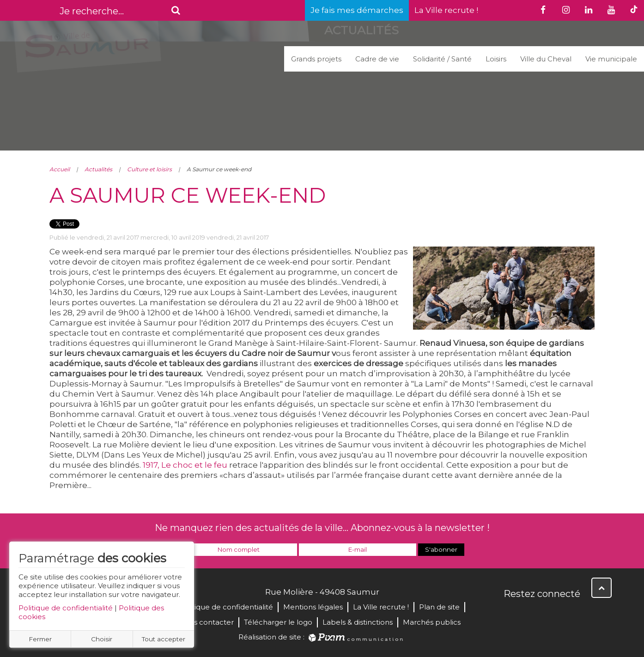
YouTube (552, 614)
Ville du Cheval (546, 59)
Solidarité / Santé (442, 59)
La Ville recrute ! (446, 10)
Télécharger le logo (278, 622)
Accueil (60, 169)
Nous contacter (206, 622)
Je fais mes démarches (357, 10)
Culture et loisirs (149, 169)
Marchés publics (432, 622)
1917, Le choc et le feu (185, 465)
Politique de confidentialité (66, 608)
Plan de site (439, 607)
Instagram (572, 614)
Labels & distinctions (358, 622)
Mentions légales (313, 607)
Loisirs (496, 59)
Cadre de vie (377, 59)
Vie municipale (611, 59)
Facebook (511, 614)
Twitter (532, 614)
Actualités (98, 169)
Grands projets (316, 59)
